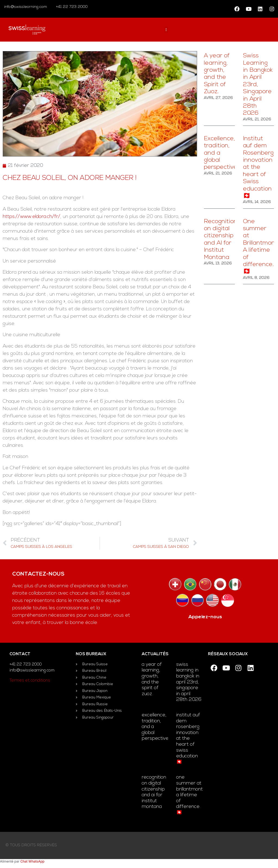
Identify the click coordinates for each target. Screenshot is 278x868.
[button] (166, 30)
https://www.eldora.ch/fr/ (31, 217)
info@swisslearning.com (26, 7)
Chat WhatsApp (32, 861)
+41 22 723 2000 (71, 7)
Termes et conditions (30, 681)
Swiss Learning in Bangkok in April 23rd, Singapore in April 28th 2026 (258, 85)
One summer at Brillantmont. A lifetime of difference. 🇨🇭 (190, 795)
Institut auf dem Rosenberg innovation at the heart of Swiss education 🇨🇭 (258, 167)
